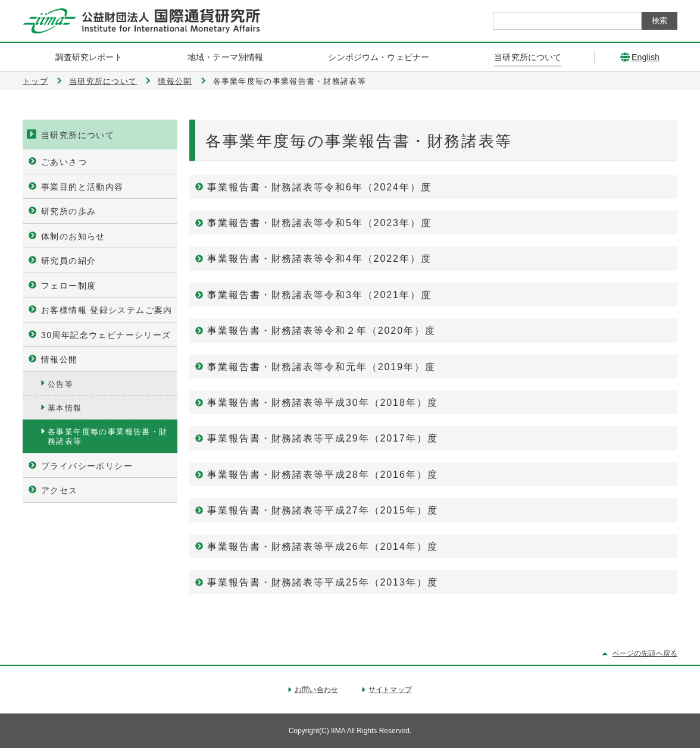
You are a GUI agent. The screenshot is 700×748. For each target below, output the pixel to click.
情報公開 (175, 81)
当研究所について (103, 81)
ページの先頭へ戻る (645, 653)
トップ (35, 81)
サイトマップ (390, 690)
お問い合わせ (316, 690)
